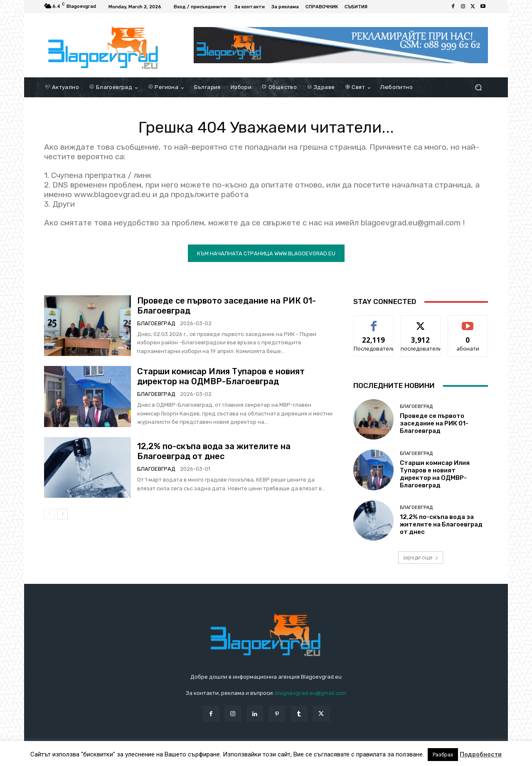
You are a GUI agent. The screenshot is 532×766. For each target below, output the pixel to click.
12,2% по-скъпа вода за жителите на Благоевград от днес (214, 452)
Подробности (481, 754)
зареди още (421, 558)
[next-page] (63, 515)
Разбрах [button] (443, 755)
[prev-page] (49, 515)
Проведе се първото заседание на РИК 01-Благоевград (434, 425)
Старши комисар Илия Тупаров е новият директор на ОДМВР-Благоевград (221, 377)
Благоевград (156, 324)
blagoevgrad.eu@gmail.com (311, 694)
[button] (478, 88)
